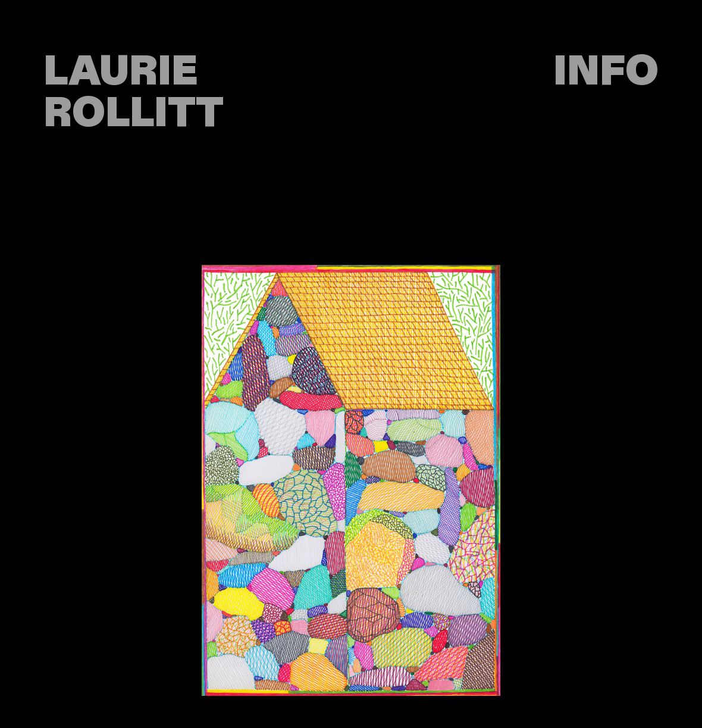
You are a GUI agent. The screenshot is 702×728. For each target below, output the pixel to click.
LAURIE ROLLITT (134, 93)
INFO (606, 72)
